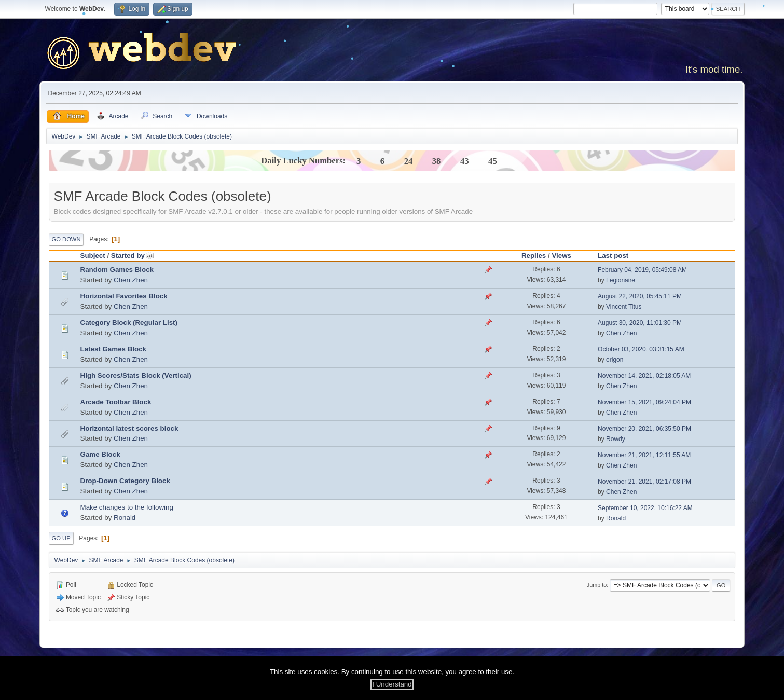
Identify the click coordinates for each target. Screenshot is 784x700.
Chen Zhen (131, 280)
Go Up (61, 538)
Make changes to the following (127, 507)
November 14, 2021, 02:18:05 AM (644, 376)
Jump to (597, 585)
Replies (534, 256)
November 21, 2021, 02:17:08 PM (644, 482)
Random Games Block (117, 270)
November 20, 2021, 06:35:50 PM (644, 429)
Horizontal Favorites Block (124, 296)
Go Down (66, 239)
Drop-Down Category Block (125, 481)
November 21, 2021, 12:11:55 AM (644, 455)
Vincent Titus (624, 307)
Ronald (125, 518)
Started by (133, 256)
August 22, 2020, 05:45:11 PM (640, 296)
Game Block (100, 454)
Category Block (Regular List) (129, 322)
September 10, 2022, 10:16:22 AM (645, 508)
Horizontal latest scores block (129, 428)
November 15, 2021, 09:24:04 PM (644, 402)
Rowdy (616, 439)
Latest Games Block (113, 349)
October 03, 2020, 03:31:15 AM (641, 349)
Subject (93, 256)
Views (561, 256)
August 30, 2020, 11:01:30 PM (640, 323)
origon (615, 360)
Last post (613, 256)
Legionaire (621, 280)
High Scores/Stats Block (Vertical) (136, 375)
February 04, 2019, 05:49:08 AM (642, 270)
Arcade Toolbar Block (116, 402)
